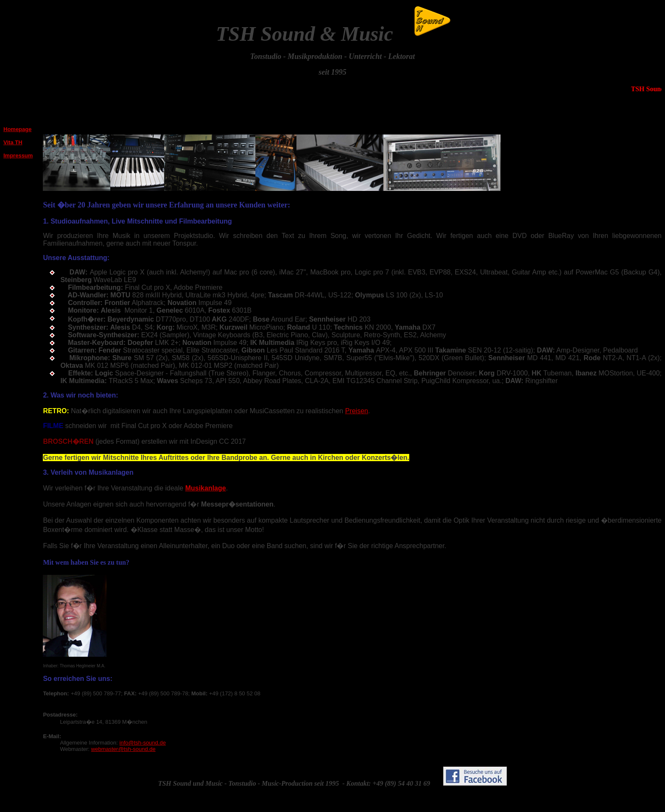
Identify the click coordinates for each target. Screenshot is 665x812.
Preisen (357, 411)
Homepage (17, 129)
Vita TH (13, 142)
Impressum (18, 155)
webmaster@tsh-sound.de (123, 749)
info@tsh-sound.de (143, 743)
